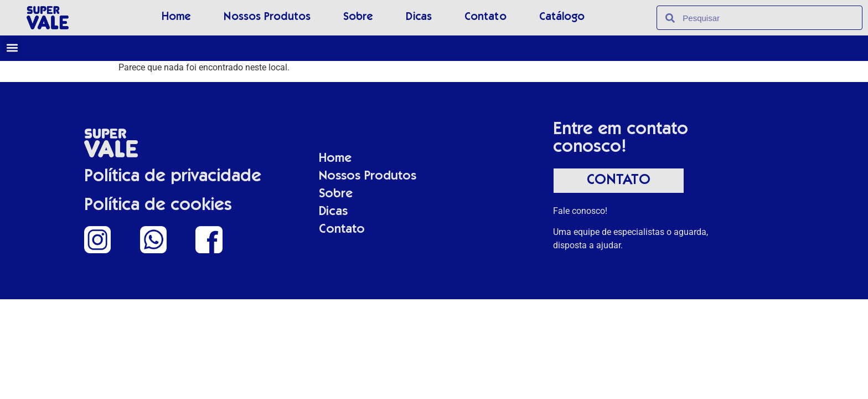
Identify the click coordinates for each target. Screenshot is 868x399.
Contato (485, 18)
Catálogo (562, 18)
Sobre (358, 18)
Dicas (419, 18)
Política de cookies (158, 206)
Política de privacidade (173, 177)
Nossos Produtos (267, 18)
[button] (12, 47)
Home (176, 18)
